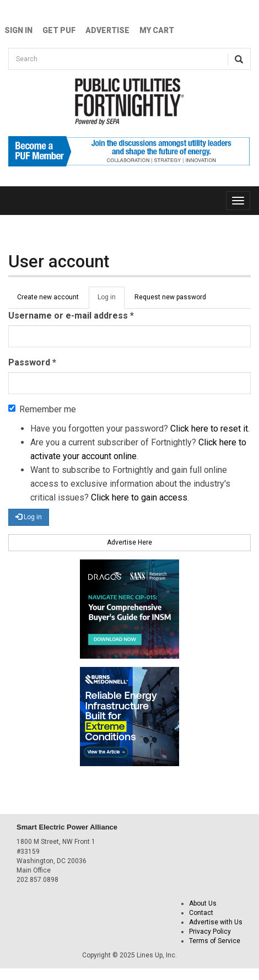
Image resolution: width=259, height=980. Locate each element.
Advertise (107, 30)
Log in (111, 300)
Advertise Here (129, 542)
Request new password (170, 297)
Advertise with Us (216, 922)
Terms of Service (215, 941)
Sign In (18, 30)
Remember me (42, 409)
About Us (203, 903)
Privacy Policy (210, 931)
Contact (201, 913)
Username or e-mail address (71, 316)
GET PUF (59, 30)
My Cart (157, 30)
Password (32, 362)
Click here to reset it (209, 429)
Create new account (48, 297)
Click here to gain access (139, 497)
